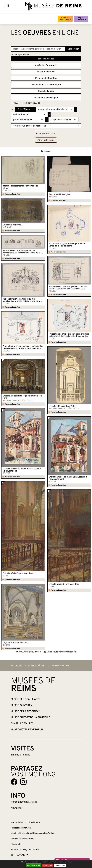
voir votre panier (46, 140)
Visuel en (27, 103)
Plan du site (16, 844)
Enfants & (20, 755)
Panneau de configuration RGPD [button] (25, 850)
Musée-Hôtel (46, 98)
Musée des (65, 19)
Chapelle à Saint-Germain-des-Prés (18, 573)
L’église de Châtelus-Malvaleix (15, 643)
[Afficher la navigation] (7, 6)
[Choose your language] (20, 855)
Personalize (60, 865)
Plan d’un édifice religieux (60, 195)
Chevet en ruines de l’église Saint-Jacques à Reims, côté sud (22, 470)
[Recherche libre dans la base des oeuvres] (38, 49)
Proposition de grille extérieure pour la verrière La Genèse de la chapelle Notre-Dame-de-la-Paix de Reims (69, 335)
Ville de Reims (17, 823)
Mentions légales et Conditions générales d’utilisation (34, 833)
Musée (81, 19)
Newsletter (17, 808)
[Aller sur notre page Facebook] (14, 782)
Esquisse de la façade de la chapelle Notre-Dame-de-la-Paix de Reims (67, 245)
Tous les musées (46, 59)
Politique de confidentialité (22, 839)
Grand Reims (34, 823)
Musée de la (46, 78)
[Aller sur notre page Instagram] (23, 782)
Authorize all (34, 865)
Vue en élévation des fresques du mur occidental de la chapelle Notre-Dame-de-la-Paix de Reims (22, 252)
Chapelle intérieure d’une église (62, 406)
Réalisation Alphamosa (21, 828)
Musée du (46, 85)
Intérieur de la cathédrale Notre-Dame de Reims (20, 187)
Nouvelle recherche (46, 134)
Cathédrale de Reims (12, 225)
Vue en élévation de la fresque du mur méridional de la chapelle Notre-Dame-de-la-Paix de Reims (22, 300)
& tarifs (24, 802)
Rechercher (73, 49)
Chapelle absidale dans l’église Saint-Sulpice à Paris (22, 397)
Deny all (48, 865)
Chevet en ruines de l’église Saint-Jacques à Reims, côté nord (68, 478)
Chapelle (46, 91)
